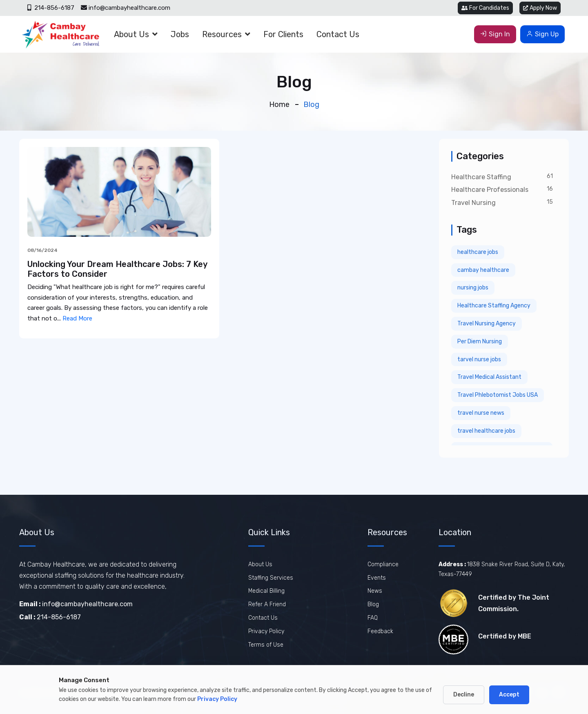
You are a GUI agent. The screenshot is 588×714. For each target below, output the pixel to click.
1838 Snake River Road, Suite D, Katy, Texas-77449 (502, 569)
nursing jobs (473, 288)
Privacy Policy (266, 631)
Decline (464, 695)
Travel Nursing (473, 203)
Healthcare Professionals (490, 190)
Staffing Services (271, 578)
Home (279, 105)
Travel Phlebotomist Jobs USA (498, 395)
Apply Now (540, 8)
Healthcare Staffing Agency (494, 306)
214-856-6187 (51, 8)
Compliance (383, 564)
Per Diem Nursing (480, 341)
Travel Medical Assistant (489, 377)
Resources (222, 34)
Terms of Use (266, 645)
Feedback (380, 631)
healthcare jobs (478, 252)
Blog (373, 604)
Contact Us (338, 34)
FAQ (373, 618)
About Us (131, 34)
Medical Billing (266, 591)
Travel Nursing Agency (487, 324)
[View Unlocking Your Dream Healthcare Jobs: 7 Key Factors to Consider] (119, 191)
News (375, 591)
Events (377, 578)
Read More (77, 318)
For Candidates (485, 8)
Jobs (180, 34)
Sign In (495, 34)
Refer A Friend (267, 604)
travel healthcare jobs (486, 431)
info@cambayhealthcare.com (126, 8)
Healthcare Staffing (481, 177)
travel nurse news (481, 413)
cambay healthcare (483, 270)
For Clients (283, 34)
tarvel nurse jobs (479, 359)
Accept (509, 695)
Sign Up (542, 34)
